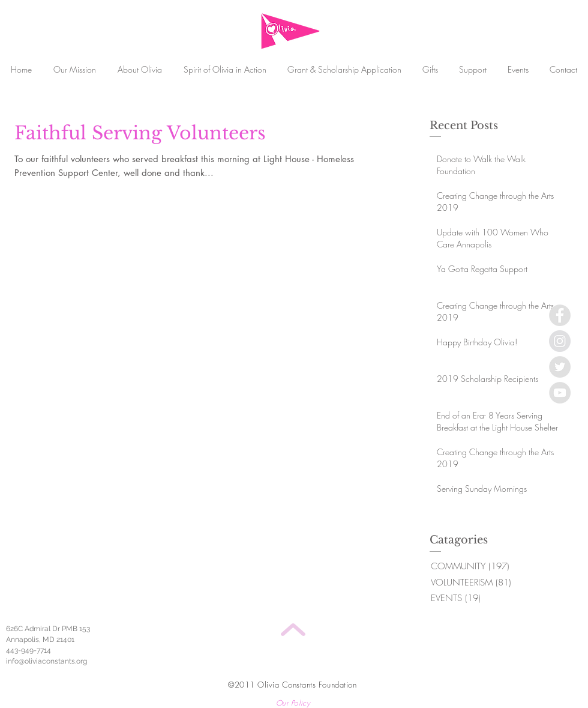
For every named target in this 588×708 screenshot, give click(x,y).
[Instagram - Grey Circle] (560, 341)
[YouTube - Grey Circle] (560, 393)
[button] (472, 69)
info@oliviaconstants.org (46, 661)
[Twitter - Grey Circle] (560, 367)
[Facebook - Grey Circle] (560, 315)
